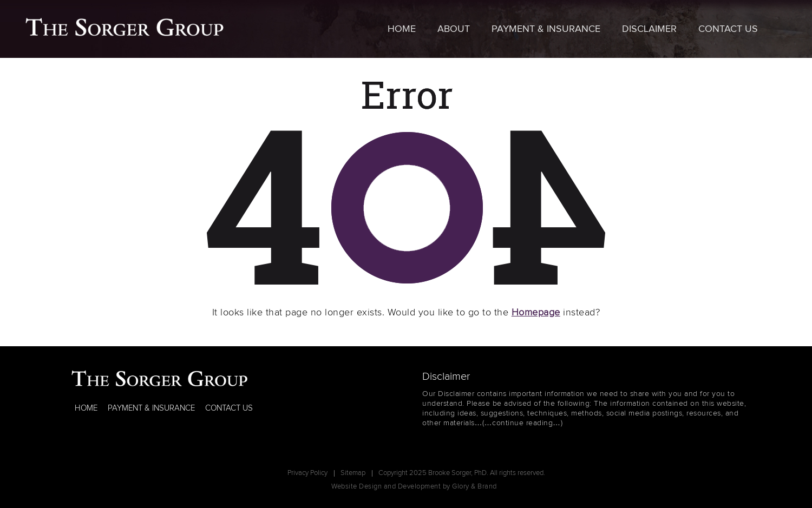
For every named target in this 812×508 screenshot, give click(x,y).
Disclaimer (649, 29)
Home (402, 29)
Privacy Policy (307, 473)
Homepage (536, 313)
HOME (86, 408)
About (454, 29)
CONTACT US (229, 408)
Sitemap (353, 473)
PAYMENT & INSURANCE (151, 408)
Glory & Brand (474, 487)
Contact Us (728, 29)
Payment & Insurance (546, 29)
